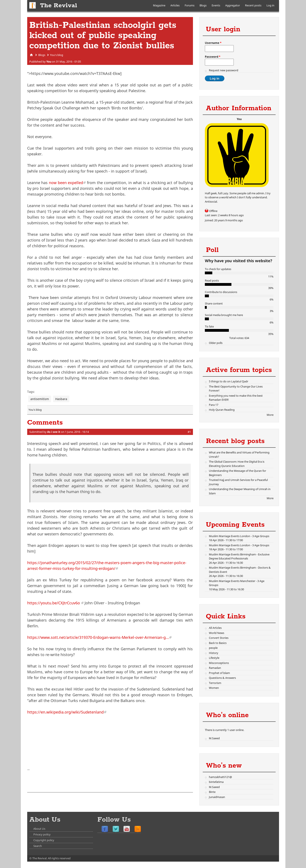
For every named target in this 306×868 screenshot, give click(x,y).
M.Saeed (214, 738)
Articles (175, 5)
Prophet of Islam (219, 673)
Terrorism (215, 683)
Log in (270, 5)
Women (214, 688)
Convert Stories (219, 638)
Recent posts (253, 5)
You (49, 61)
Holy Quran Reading (222, 410)
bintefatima (216, 782)
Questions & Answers (222, 678)
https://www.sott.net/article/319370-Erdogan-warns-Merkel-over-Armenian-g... (99, 637)
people (213, 648)
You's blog (57, 55)
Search (38, 846)
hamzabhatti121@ (220, 777)
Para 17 (214, 405)
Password (213, 57)
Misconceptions (219, 663)
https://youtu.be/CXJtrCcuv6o (55, 603)
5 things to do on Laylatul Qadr (229, 381)
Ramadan (215, 668)
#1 (189, 432)
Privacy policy (42, 834)
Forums (190, 5)
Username (213, 43)
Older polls (216, 343)
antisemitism (40, 399)
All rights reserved (59, 858)
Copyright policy (44, 840)
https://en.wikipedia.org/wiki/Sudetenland (67, 712)
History (214, 653)
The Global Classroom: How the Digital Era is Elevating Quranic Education (237, 464)
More (270, 415)
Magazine (159, 5)
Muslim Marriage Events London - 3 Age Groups (239, 536)
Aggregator (233, 5)
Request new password (224, 70)
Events (216, 5)
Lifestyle (214, 658)
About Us (39, 829)
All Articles (215, 628)
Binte (212, 792)
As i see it (54, 432)
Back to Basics (218, 643)
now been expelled (67, 183)
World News (217, 633)
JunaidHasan (217, 797)
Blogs (203, 5)
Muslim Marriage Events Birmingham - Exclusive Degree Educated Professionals (239, 556)
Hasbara (61, 399)
